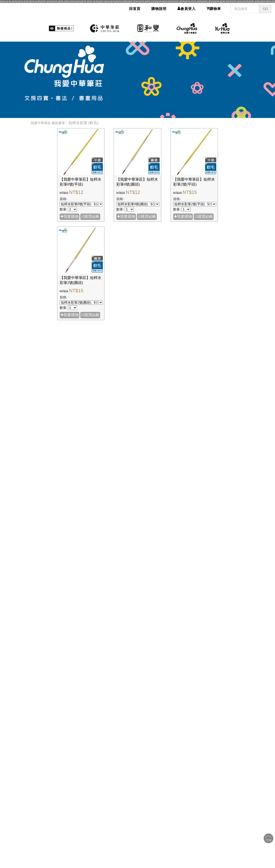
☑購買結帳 (90, 216)
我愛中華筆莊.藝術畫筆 (48, 123)
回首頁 (135, 7)
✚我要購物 (70, 216)
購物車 (214, 7)
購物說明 (159, 7)
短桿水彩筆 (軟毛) (84, 123)
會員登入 (187, 7)
